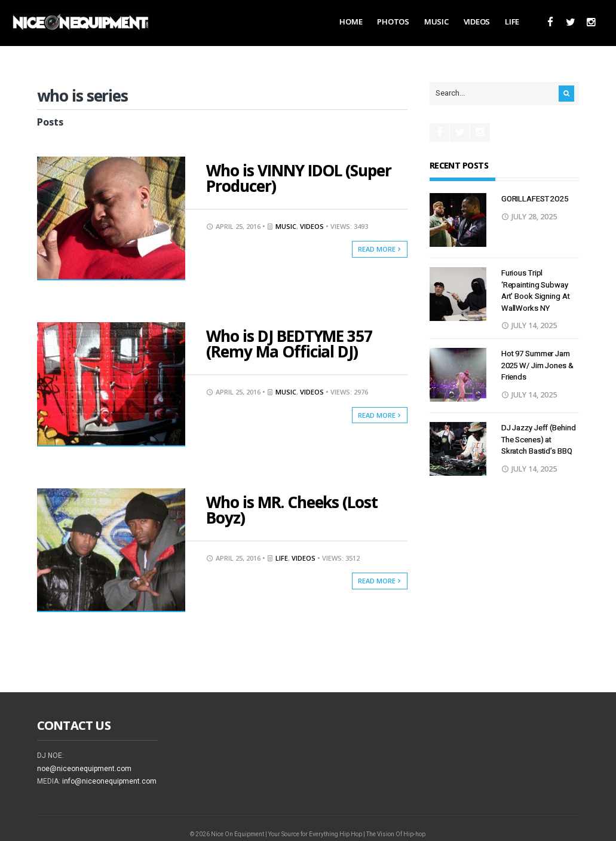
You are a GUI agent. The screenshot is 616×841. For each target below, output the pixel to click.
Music (436, 22)
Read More (380, 249)
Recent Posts (459, 165)
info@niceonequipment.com (109, 781)
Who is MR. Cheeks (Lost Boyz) (292, 510)
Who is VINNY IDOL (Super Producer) (299, 178)
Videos (477, 22)
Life (512, 22)
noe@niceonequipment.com (84, 769)
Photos (393, 22)
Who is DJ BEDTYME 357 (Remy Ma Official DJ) (289, 344)
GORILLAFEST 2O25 (535, 199)
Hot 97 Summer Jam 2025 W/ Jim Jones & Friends (537, 365)
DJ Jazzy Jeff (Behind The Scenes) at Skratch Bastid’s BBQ (539, 439)
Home (351, 22)
